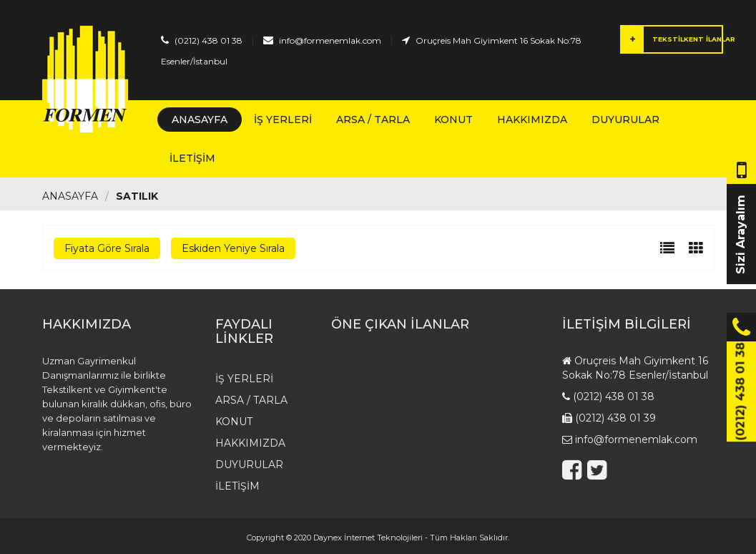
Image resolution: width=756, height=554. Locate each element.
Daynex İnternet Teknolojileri (368, 538)
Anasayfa (200, 120)
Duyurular (625, 120)
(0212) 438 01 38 (208, 40)
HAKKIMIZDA (532, 120)
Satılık (137, 196)
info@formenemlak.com (330, 40)
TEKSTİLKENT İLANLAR (672, 39)
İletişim (192, 158)
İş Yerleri (283, 120)
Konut (453, 120)
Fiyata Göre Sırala (107, 248)
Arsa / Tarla (373, 120)
